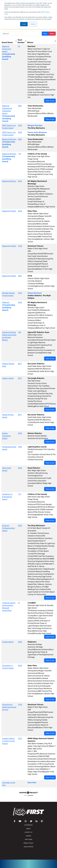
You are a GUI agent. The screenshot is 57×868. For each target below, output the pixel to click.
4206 (20, 211)
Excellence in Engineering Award (7, 497)
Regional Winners (9, 139)
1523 (20, 738)
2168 (20, 246)
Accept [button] (24, 24)
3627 (20, 378)
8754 (20, 433)
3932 (20, 125)
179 (19, 154)
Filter (45, 34)
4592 (20, 181)
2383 (20, 642)
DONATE (28, 836)
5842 (20, 468)
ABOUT (28, 829)
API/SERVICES (28, 825)
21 (19, 603)
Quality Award (8, 642)
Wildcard (6, 302)
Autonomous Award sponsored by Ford (9, 707)
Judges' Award (8, 378)
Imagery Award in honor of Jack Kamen (8, 741)
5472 (20, 293)
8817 (20, 364)
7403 (20, 447)
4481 (20, 106)
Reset (52, 34)
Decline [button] (33, 24)
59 (19, 46)
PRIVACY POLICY (28, 843)
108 (19, 332)
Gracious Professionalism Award (9, 528)
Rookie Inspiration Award (7, 436)
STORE (28, 839)
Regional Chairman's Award (7, 49)
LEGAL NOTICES (29, 847)
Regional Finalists (9, 211)
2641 (20, 276)
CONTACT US (28, 832)
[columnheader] (9, 41)
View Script (50, 101)
